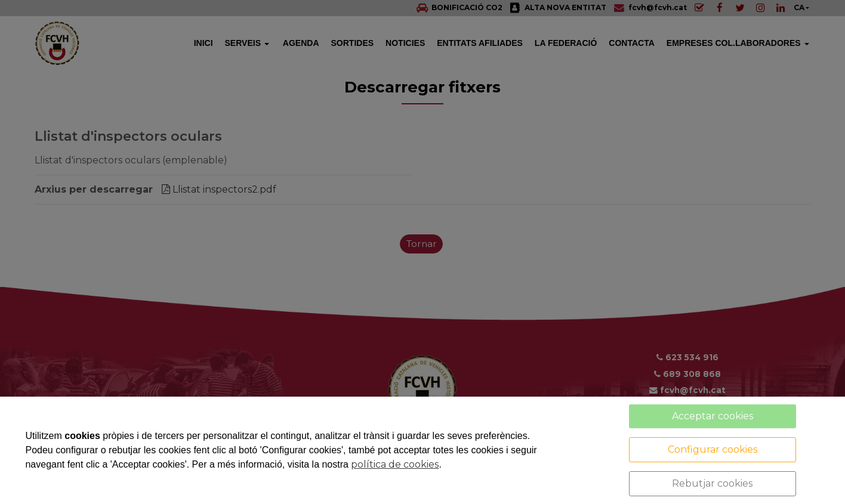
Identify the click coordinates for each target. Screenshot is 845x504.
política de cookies (395, 464)
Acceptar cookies (713, 416)
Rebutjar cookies (712, 483)
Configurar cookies (713, 449)
